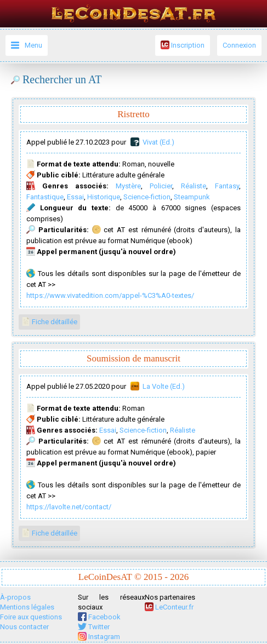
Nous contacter (24, 627)
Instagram (99, 637)
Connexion (239, 45)
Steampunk (192, 197)
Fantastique (45, 197)
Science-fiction (147, 197)
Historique (104, 197)
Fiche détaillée (49, 321)
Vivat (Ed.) (158, 142)
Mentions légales (27, 607)
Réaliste (194, 186)
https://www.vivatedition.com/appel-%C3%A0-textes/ (110, 295)
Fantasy (227, 186)
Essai (75, 197)
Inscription (183, 45)
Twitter (94, 627)
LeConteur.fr (169, 607)
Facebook (99, 617)
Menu (33, 45)
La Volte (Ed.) (164, 386)
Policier (161, 186)
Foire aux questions (31, 617)
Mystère (128, 186)
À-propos (15, 597)
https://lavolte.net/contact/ (69, 507)
